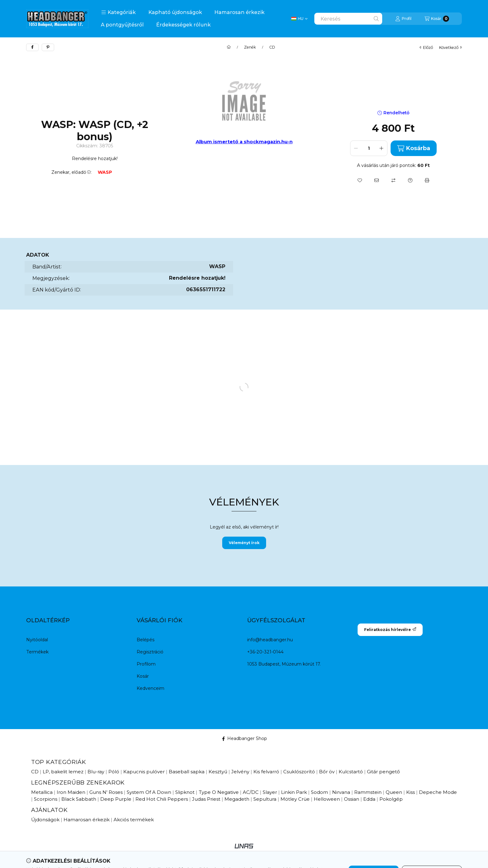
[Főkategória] (229, 47)
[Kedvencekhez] (360, 180)
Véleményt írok (244, 543)
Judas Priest (206, 799)
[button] (118, 12)
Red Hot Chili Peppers (162, 799)
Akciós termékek (134, 820)
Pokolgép (391, 799)
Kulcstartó (351, 772)
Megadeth (237, 799)
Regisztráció (150, 652)
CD (272, 47)
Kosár (143, 676)
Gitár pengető (383, 772)
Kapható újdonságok (175, 12)
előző (426, 47)
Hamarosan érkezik (239, 12)
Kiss (411, 792)
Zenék (250, 47)
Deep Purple (116, 799)
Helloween (327, 799)
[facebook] (32, 47)
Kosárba (414, 148)
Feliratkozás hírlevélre (390, 630)
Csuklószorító (299, 772)
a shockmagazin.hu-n (266, 142)
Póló (114, 772)
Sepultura (265, 799)
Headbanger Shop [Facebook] (244, 738)
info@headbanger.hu (270, 640)
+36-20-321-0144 (265, 652)
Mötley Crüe (295, 799)
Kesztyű (218, 772)
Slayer (270, 792)
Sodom (319, 792)
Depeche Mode (438, 792)
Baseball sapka (187, 772)
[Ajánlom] (377, 180)
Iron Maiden (71, 792)
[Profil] (403, 19)
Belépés (145, 640)
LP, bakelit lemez (63, 772)
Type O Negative (219, 792)
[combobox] (348, 19)
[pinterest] (48, 47)
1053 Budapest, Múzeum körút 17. (284, 664)
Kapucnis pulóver (144, 772)
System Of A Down (149, 792)
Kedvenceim (150, 688)
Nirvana (341, 792)
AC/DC (251, 792)
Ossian (352, 799)
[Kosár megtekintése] (437, 19)
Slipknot (185, 792)
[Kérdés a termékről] (410, 180)
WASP (105, 172)
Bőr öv (327, 772)
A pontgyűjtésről (122, 25)
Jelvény (240, 772)
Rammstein (368, 792)
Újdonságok (45, 820)
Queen (394, 792)
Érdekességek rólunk (183, 25)
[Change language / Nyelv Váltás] (299, 19)
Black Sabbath (79, 799)
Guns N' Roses (106, 792)
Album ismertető (218, 142)
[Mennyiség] (369, 148)
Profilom (146, 664)
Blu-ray (96, 772)
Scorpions (46, 799)
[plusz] (382, 148)
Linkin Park (294, 792)
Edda (369, 799)
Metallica (42, 792)
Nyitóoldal (37, 640)
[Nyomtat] (427, 180)
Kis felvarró (266, 772)
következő (450, 47)
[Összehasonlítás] (393, 180)
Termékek (37, 652)
